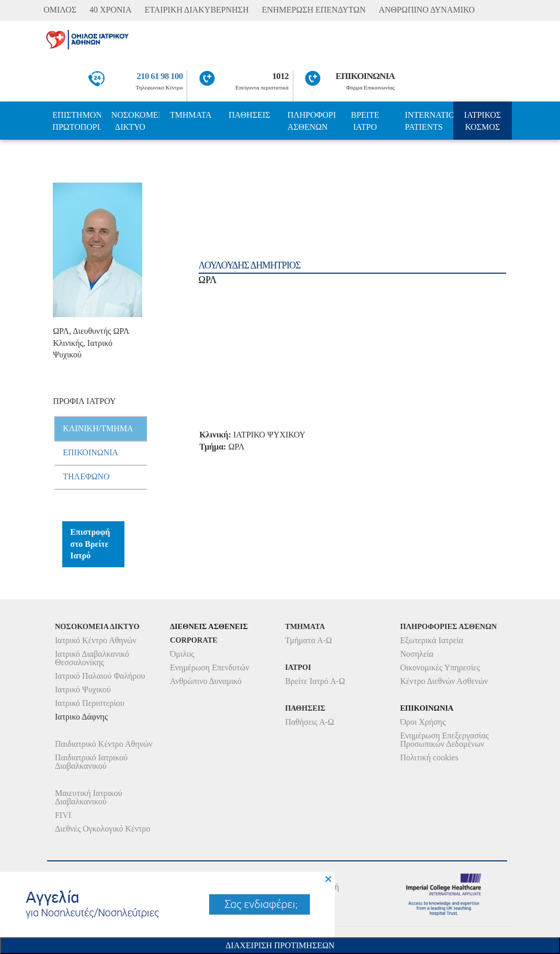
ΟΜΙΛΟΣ (60, 10)
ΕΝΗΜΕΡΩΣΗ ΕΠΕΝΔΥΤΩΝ (314, 10)
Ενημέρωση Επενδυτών (210, 667)
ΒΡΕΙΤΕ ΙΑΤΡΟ (365, 121)
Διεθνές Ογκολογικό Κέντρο (102, 829)
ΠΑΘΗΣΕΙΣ (249, 115)
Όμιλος (182, 654)
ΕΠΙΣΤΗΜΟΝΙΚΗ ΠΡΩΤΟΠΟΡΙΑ (76, 121)
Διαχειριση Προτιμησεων (280, 945)
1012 (281, 76)
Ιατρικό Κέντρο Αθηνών (96, 640)
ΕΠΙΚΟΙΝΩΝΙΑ (365, 76)
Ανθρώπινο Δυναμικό (206, 681)
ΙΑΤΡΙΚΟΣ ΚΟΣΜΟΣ (483, 121)
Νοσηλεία (417, 654)
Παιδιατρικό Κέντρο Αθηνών (104, 744)
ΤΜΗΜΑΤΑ (191, 115)
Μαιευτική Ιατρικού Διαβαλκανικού (89, 797)
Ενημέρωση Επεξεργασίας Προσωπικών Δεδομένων (444, 740)
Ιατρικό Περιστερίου (90, 703)
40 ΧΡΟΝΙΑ (110, 10)
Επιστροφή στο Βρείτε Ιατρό (90, 544)
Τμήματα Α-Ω (308, 640)
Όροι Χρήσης (423, 722)
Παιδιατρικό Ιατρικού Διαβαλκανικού (91, 762)
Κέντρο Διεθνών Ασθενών (444, 681)
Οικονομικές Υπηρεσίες (440, 667)
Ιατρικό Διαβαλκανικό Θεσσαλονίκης (92, 658)
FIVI (63, 815)
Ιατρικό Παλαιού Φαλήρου (100, 676)
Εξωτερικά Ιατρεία (432, 640)
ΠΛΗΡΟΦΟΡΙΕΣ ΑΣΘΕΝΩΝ (312, 121)
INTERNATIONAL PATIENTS (429, 121)
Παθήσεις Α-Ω (310, 722)
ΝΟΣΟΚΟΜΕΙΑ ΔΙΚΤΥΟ (135, 121)
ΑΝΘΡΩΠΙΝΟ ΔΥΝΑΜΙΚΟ (427, 10)
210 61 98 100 (159, 76)
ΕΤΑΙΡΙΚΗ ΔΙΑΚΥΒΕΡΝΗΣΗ (197, 10)
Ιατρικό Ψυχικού (83, 689)
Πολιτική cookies (429, 757)
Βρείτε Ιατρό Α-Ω (315, 681)
